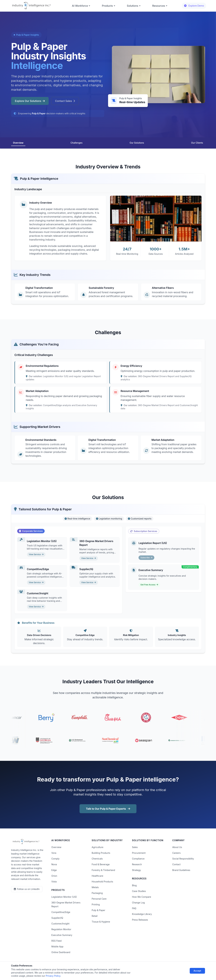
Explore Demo (194, 6)
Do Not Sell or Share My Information (105, 968)
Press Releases (140, 920)
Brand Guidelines (181, 870)
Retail (95, 916)
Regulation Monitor (61, 929)
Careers (176, 853)
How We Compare (142, 897)
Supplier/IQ (57, 918)
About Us (177, 847)
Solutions (134, 6)
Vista (54, 882)
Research (137, 864)
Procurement (139, 853)
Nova (54, 864)
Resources (160, 6)
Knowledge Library (142, 914)
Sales (135, 847)
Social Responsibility (183, 859)
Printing (96, 904)
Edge (54, 870)
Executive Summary (62, 935)
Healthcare (97, 876)
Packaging (97, 893)
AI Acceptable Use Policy (141, 968)
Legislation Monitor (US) (64, 897)
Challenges (77, 143)
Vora (54, 853)
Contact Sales (65, 101)
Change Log (138, 903)
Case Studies (139, 891)
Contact (176, 864)
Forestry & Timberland (103, 870)
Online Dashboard (61, 952)
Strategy (136, 870)
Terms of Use (75, 968)
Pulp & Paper (98, 910)
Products (109, 6)
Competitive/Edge (61, 912)
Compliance (138, 859)
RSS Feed (56, 941)
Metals (95, 887)
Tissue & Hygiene (101, 922)
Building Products (101, 853)
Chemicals (97, 859)
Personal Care (99, 899)
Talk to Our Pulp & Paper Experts (108, 809)
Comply (55, 859)
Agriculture (97, 847)
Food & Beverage (101, 864)
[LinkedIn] (27, 889)
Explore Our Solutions (30, 101)
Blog (134, 885)
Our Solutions (137, 143)
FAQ (134, 908)
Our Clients (197, 143)
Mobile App (57, 946)
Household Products (102, 882)
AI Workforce (81, 6)
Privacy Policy (57, 968)
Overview (18, 143)
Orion (54, 876)
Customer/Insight (60, 924)
